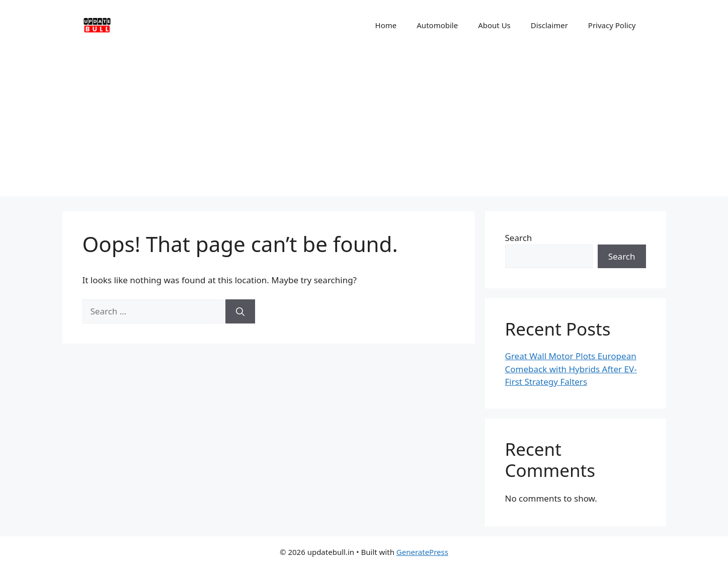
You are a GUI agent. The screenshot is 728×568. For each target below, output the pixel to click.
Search (519, 238)
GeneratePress (422, 552)
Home (386, 25)
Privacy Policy (612, 25)
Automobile (437, 25)
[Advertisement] (364, 126)
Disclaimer (549, 25)
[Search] (240, 311)
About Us (494, 25)
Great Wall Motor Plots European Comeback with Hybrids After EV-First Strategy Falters (571, 369)
